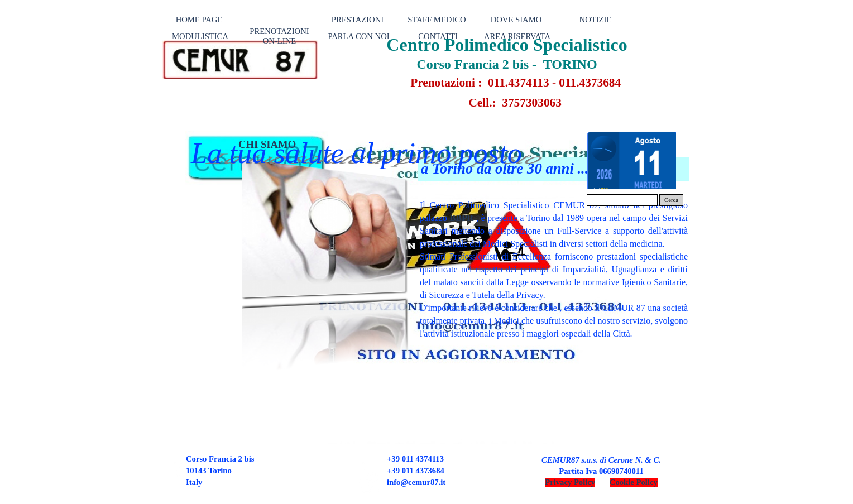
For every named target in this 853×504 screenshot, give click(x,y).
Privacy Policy (570, 482)
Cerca (671, 200)
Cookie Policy (634, 482)
